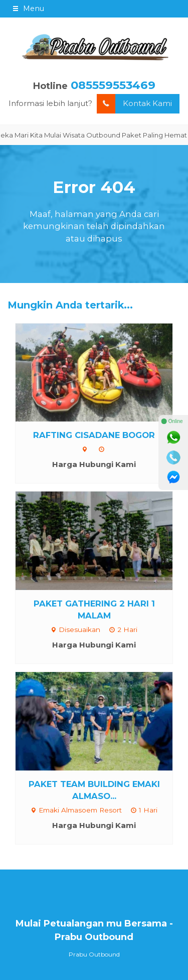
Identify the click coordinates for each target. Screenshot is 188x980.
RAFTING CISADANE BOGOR (94, 435)
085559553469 (113, 85)
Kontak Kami (134, 104)
